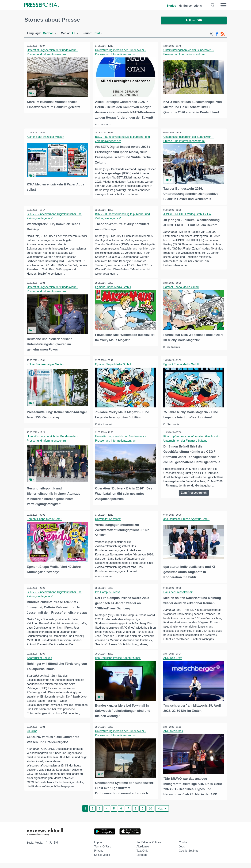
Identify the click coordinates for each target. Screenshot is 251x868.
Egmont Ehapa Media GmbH (113, 287)
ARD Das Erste (173, 663)
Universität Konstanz (108, 519)
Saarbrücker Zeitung (40, 663)
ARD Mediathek (173, 736)
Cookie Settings (189, 855)
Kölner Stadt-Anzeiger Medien (46, 137)
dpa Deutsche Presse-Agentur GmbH (187, 519)
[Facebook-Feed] (217, 34)
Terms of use (103, 851)
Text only (142, 855)
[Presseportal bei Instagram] (55, 847)
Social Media (102, 860)
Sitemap (142, 860)
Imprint (98, 847)
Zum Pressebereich (194, 493)
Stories (171, 6)
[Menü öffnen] (223, 5)
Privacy (99, 855)
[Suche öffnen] (213, 5)
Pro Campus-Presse (108, 592)
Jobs (182, 851)
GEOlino (32, 736)
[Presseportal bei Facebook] (45, 847)
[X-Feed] (211, 34)
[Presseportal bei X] (50, 847)
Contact (184, 847)
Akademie (143, 851)
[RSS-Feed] (223, 34)
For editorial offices (149, 847)
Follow (194, 21)
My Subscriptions (190, 6)
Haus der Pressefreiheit (178, 592)
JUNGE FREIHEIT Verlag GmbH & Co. (188, 214)
